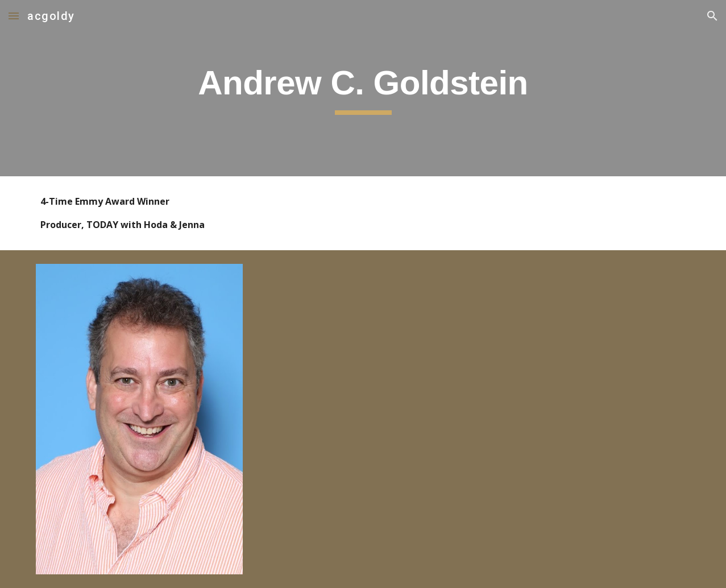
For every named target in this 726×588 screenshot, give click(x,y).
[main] (363, 88)
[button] (14, 16)
